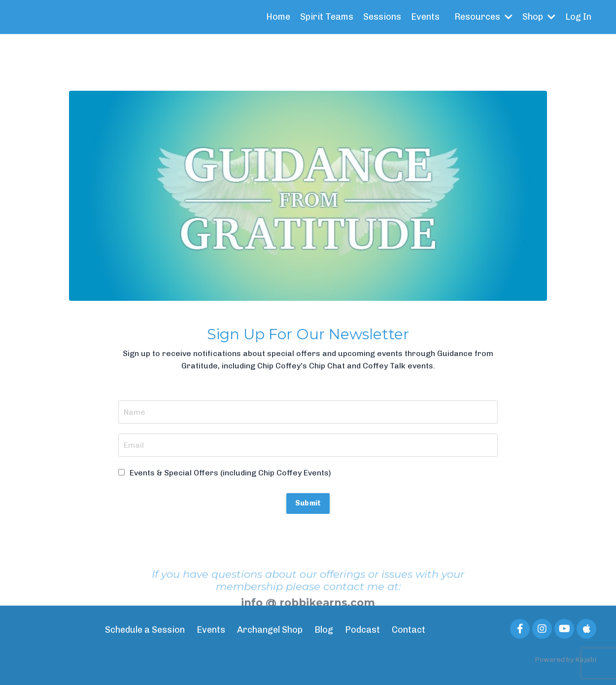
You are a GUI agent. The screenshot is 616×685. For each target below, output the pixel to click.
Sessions (382, 17)
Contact (409, 630)
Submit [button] (308, 503)
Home (278, 17)
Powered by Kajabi (565, 660)
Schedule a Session (145, 630)
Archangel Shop (270, 630)
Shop (539, 17)
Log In (578, 17)
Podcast (362, 630)
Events (425, 17)
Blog (324, 630)
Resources (483, 17)
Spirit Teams (327, 17)
